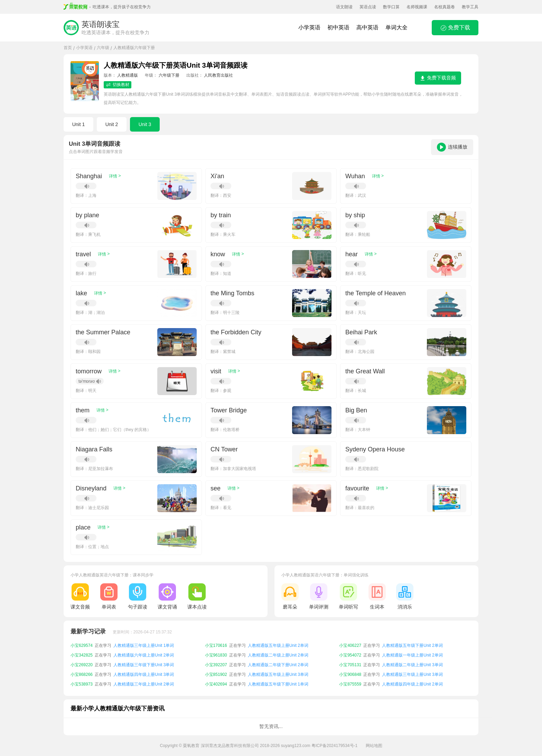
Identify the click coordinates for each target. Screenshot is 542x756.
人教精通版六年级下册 (134, 48)
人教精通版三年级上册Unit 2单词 (144, 684)
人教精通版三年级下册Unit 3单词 (144, 665)
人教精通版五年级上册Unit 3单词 (278, 674)
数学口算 (391, 7)
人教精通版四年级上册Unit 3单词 (144, 674)
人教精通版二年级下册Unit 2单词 (278, 665)
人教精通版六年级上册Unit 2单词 (144, 655)
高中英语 (367, 27)
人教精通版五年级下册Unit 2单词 (412, 645)
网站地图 (374, 746)
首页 (68, 48)
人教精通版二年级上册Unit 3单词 (412, 665)
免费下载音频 (438, 78)
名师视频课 (417, 7)
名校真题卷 (445, 7)
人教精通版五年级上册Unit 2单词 (278, 645)
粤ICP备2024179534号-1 (334, 746)
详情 (115, 176)
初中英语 (338, 27)
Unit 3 (145, 124)
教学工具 (470, 7)
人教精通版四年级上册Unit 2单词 (412, 684)
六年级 (103, 48)
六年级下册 (169, 75)
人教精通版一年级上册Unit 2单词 (412, 655)
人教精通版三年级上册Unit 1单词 (144, 645)
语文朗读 (344, 7)
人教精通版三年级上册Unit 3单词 (412, 674)
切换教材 (118, 85)
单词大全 (396, 27)
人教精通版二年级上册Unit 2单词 (278, 655)
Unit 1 (79, 124)
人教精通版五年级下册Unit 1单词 (278, 684)
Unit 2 (112, 124)
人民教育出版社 (218, 75)
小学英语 (309, 27)
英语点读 (368, 7)
